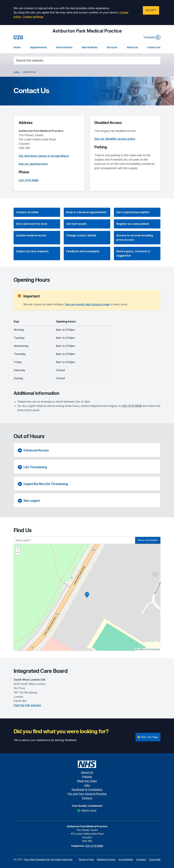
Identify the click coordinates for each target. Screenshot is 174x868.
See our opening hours (33, 164)
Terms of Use (86, 859)
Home (17, 47)
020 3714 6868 (29, 180)
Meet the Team (87, 781)
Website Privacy (106, 859)
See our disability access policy (115, 139)
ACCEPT (151, 10)
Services (112, 47)
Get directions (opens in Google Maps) (44, 156)
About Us (132, 47)
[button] (37, 212)
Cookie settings (33, 17)
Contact (87, 798)
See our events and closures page (87, 304)
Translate (152, 37)
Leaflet (139, 649)
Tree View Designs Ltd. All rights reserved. (48, 859)
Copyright (155, 859)
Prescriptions (64, 47)
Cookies (141, 859)
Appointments (38, 47)
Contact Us (154, 47)
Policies (87, 777)
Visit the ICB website (27, 705)
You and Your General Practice (87, 794)
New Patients (90, 47)
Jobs (87, 785)
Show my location (148, 540)
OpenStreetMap (153, 649)
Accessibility (126, 859)
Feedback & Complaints (87, 789)
